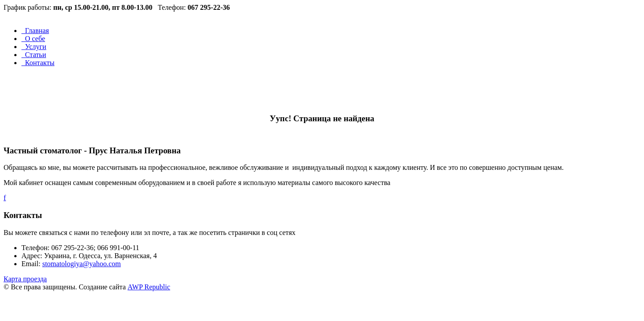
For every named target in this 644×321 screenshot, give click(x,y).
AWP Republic (149, 287)
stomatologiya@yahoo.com (82, 264)
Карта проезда (25, 279)
